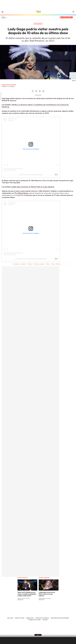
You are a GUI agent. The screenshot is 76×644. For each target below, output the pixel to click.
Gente (53, 264)
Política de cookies (20, 618)
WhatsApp (40, 91)
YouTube (33, 606)
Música (48, 264)
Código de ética (30, 618)
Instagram (36, 606)
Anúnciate (45, 620)
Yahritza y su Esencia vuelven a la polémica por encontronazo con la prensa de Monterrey (35, 106)
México (4, 18)
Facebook (33, 91)
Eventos (58, 264)
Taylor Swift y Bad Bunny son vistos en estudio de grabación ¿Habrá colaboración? (27, 594)
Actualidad (38, 24)
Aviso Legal (10, 618)
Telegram (43, 91)
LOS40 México (38, 12)
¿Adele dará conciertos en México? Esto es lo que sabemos (33, 187)
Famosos (30, 264)
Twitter (36, 91)
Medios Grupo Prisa (38, 630)
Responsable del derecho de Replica (60, 618)
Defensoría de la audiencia (42, 618)
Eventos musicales (39, 264)
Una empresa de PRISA (38, 626)
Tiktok (29, 606)
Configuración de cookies (34, 620)
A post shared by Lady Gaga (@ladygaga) (31, 175)
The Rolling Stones (21, 193)
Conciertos (23, 264)
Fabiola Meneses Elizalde (9, 85)
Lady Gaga (6, 98)
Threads (47, 606)
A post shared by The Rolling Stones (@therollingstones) (31, 259)
